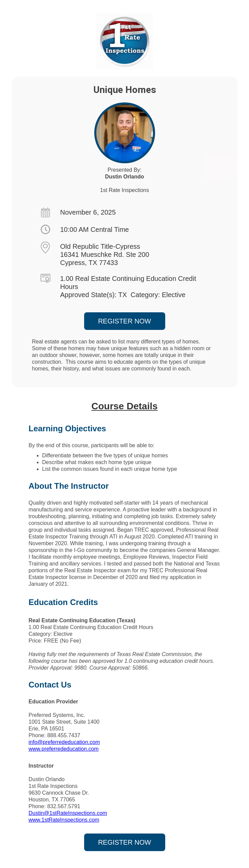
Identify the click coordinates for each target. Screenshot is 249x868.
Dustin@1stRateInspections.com (68, 813)
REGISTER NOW (124, 321)
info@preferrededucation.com (64, 742)
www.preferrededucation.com (64, 749)
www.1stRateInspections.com (64, 820)
